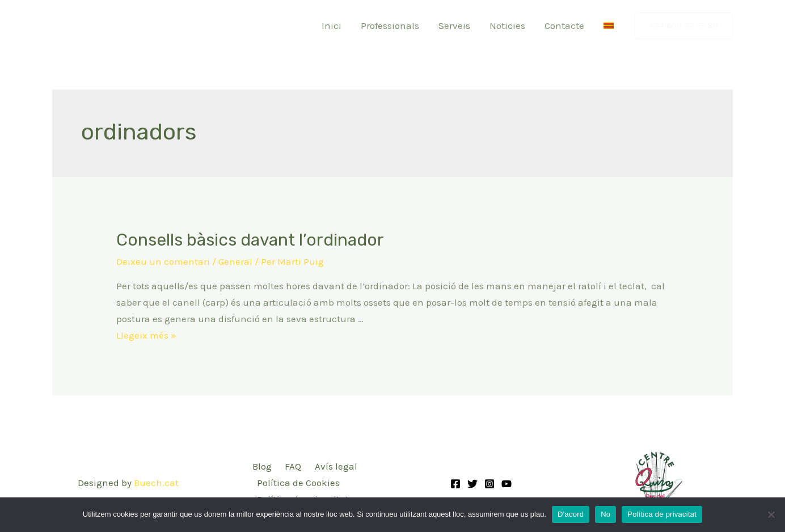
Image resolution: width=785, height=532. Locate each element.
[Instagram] (489, 484)
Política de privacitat (662, 514)
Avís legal (336, 466)
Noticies (507, 26)
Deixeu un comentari (163, 261)
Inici (332, 26)
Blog (262, 466)
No (605, 514)
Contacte (564, 26)
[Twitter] (472, 484)
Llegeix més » (146, 335)
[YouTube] (507, 484)
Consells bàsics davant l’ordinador (250, 240)
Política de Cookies (298, 483)
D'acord (571, 514)
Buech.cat (156, 483)
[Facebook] (455, 484)
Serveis (454, 26)
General (235, 261)
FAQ (293, 466)
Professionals (390, 26)
